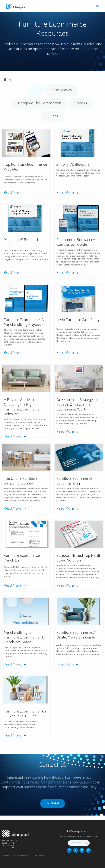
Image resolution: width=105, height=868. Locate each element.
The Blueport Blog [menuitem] (21, 856)
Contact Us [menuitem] (39, 856)
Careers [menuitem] (5, 856)
